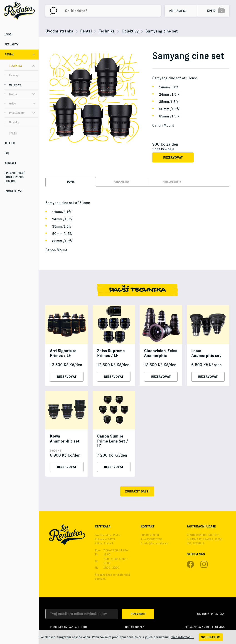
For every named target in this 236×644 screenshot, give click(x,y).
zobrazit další (137, 491)
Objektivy (15, 85)
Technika (15, 66)
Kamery (14, 75)
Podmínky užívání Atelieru (68, 627)
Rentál (9, 55)
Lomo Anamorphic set (206, 353)
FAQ (7, 153)
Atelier (10, 143)
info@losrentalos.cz (156, 543)
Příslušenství (17, 113)
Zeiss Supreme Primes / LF (111, 353)
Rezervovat (173, 157)
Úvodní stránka (59, 31)
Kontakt (10, 163)
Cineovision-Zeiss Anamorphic (161, 353)
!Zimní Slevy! (13, 191)
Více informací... (183, 637)
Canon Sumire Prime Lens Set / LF (113, 441)
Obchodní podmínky (211, 614)
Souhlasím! (211, 637)
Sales (13, 134)
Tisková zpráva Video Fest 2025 (203, 627)
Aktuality (11, 45)
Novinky (14, 122)
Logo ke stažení (135, 627)
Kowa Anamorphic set (65, 439)
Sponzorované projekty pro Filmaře (15, 177)
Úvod (8, 35)
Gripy (12, 104)
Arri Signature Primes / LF (63, 353)
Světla (13, 94)
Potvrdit (138, 614)
